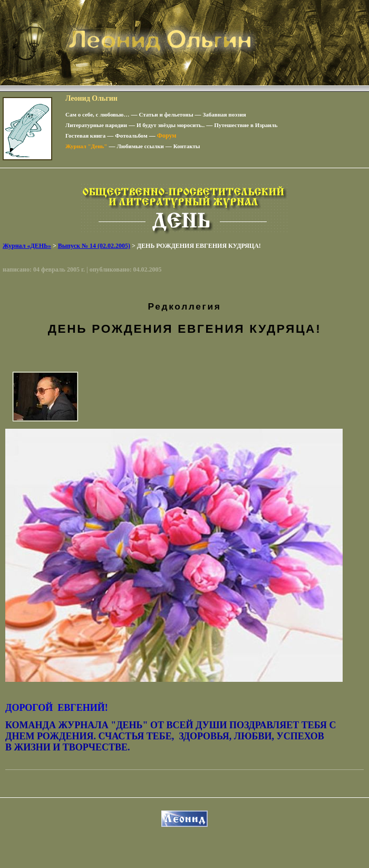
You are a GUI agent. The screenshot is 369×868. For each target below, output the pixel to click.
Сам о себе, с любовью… (98, 114)
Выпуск (94, 246)
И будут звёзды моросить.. (171, 125)
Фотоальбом (131, 136)
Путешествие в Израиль (246, 125)
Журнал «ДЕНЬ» (27, 246)
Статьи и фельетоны (166, 114)
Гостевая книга (85, 136)
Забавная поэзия (225, 114)
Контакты (187, 146)
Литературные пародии (96, 125)
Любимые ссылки (140, 146)
